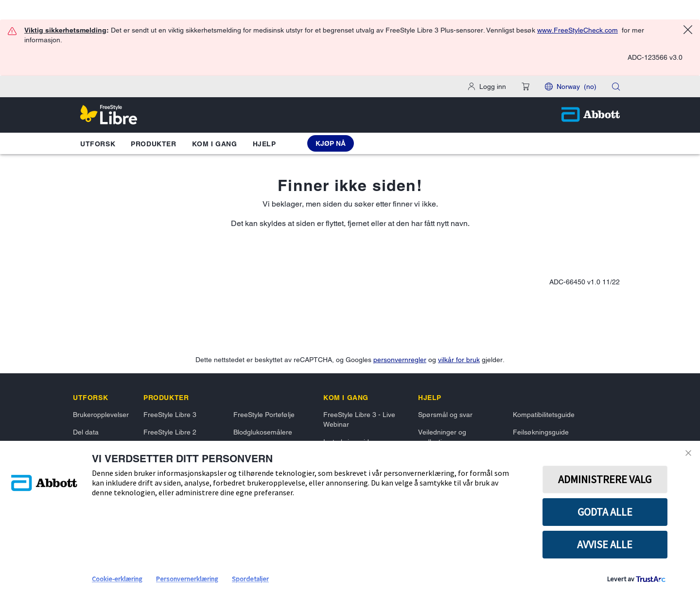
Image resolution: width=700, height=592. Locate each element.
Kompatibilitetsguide (544, 415)
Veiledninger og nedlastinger (442, 437)
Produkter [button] (153, 144)
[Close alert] (688, 31)
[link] (90, 398)
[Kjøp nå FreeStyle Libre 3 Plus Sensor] (331, 143)
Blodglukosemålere (263, 432)
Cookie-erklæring (117, 579)
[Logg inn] (487, 87)
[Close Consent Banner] (690, 453)
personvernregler (400, 360)
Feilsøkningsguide (541, 432)
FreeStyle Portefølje (264, 415)
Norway (577, 87)
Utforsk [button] (98, 144)
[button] (525, 87)
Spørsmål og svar (445, 415)
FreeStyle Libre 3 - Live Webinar (359, 419)
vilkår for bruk (459, 360)
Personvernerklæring (187, 579)
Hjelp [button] (264, 144)
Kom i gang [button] (215, 144)
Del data (86, 432)
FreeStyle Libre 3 (170, 415)
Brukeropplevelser (101, 415)
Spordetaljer (250, 579)
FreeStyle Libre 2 (170, 432)
